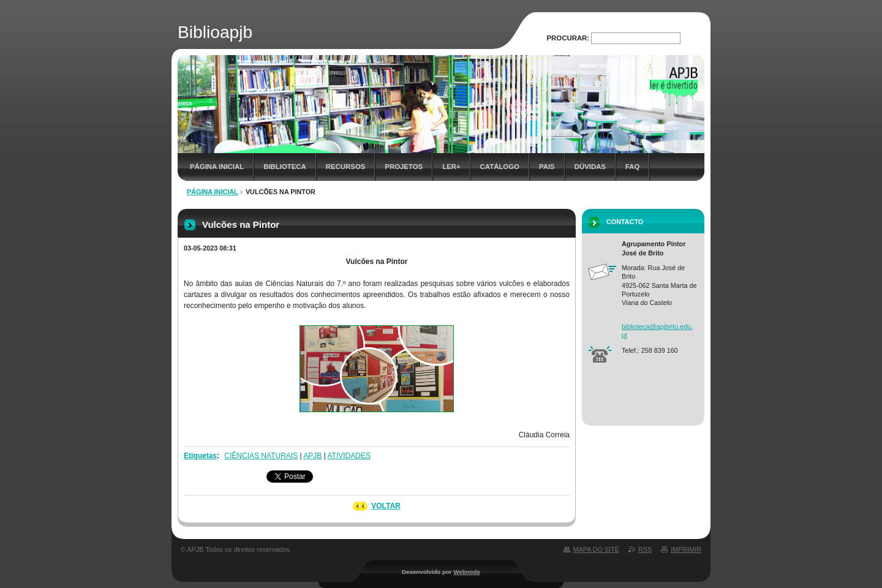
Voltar (386, 506)
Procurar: (568, 38)
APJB (312, 456)
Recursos (346, 167)
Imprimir (686, 549)
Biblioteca (285, 167)
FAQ (632, 167)
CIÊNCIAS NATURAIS (261, 456)
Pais (547, 167)
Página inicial (217, 167)
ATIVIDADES (349, 456)
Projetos (404, 167)
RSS (645, 549)
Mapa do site (596, 549)
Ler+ (451, 167)
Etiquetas (200, 456)
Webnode (467, 572)
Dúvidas (590, 167)
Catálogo (500, 167)
